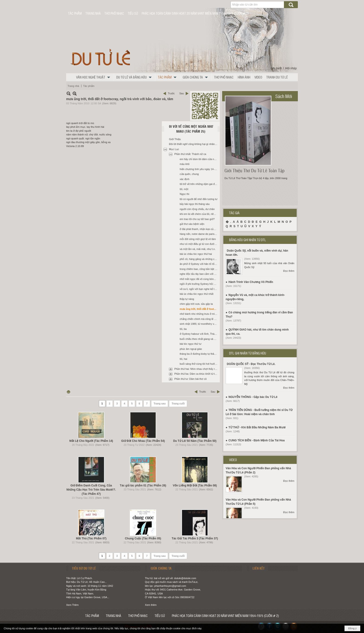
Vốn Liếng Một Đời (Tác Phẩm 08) (195, 485)
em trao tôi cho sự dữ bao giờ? (197, 219)
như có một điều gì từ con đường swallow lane (199, 244)
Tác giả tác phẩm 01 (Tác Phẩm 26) (143, 485)
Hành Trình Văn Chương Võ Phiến (251, 282)
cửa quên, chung (189, 174)
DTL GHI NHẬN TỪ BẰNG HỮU (248, 353)
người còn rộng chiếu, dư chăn (197, 209)
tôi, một (184, 189)
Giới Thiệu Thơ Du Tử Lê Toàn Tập (255, 171)
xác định (185, 179)
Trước (171, 93)
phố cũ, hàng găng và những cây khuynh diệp (199, 259)
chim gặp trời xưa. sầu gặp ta (196, 304)
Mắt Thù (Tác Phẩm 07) (91, 538)
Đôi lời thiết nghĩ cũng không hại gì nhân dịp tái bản (194, 144)
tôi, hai (183, 359)
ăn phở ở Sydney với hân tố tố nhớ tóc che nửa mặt (199, 264)
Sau (182, 93)
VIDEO (233, 460)
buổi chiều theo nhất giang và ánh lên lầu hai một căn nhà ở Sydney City (199, 339)
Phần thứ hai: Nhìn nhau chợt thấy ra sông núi (197, 369)
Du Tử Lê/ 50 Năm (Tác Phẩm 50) (195, 441)
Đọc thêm (289, 271)
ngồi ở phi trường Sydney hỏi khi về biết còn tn (199, 284)
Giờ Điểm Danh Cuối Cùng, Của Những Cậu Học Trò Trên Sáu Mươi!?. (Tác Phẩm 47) (91, 490)
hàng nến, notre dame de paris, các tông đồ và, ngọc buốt (199, 234)
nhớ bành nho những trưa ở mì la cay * (199, 314)
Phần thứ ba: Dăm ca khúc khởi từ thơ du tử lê (197, 374)
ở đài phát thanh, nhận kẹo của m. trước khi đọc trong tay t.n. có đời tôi (199, 229)
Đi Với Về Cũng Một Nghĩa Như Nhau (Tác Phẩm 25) (191, 129)
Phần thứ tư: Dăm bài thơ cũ (190, 379)
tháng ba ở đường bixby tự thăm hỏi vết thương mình (199, 354)
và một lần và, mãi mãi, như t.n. (198, 249)
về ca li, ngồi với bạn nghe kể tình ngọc (199, 289)
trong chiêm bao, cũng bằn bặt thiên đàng (199, 269)
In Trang (68, 392)
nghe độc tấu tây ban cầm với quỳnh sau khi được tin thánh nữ (199, 274)
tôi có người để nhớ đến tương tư (198, 199)
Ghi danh (276, 68)
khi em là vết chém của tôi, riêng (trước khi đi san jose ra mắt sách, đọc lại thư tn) (199, 214)
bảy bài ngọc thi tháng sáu (195, 204)
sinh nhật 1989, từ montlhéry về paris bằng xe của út (199, 324)
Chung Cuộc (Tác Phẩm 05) (143, 538)
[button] (94, 77)
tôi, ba (183, 329)
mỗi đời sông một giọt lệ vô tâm (198, 239)
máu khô (185, 164)
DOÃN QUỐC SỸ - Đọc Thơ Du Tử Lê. (251, 364)
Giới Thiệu (175, 139)
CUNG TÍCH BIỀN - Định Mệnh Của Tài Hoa (257, 440)
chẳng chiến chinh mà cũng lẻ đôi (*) (199, 319)
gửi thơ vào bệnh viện (192, 224)
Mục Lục (174, 149)
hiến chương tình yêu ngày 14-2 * (199, 169)
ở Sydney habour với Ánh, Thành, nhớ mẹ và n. (199, 334)
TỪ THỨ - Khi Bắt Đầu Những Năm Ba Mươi (257, 427)
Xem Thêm (72, 605)
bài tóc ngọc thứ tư (190, 344)
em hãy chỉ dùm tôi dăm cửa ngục (199, 159)
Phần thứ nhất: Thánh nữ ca (190, 154)
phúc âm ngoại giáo (191, 349)
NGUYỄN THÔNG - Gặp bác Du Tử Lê (253, 397)
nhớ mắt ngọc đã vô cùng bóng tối (199, 279)
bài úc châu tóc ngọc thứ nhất (197, 294)
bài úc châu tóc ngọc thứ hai (196, 254)
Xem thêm (151, 605)
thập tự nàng (187, 299)
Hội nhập (291, 68)
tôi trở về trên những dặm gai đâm (199, 184)
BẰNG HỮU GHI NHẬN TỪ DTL (248, 240)
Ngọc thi (184, 194)
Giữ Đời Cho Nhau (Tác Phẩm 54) (143, 441)
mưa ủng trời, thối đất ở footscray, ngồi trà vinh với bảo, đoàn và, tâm (199, 309)
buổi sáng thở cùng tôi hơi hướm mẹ (199, 364)
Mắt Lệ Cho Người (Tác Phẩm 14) (91, 441)
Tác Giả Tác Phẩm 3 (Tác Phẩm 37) (195, 538)
